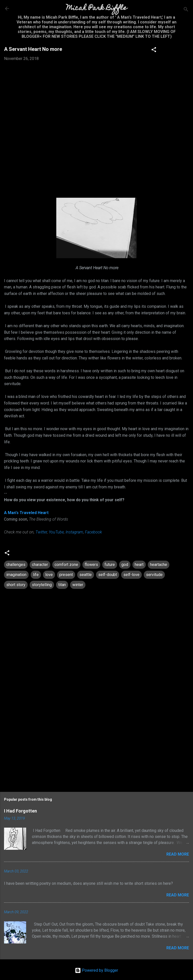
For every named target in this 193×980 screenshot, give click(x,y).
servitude (154, 575)
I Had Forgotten (20, 811)
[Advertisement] (96, 745)
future (110, 565)
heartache (159, 565)
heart (139, 565)
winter (78, 585)
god (125, 565)
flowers (91, 565)
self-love (131, 575)
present (66, 575)
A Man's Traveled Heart (26, 513)
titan (62, 585)
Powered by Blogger (96, 970)
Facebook (93, 532)
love (49, 575)
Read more (178, 854)
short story (16, 585)
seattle (86, 575)
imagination (16, 575)
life (36, 575)
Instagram (74, 532)
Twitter (41, 532)
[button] (154, 50)
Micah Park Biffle (97, 8)
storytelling (42, 585)
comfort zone (66, 565)
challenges (16, 565)
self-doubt (108, 575)
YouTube (56, 532)
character (40, 565)
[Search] (186, 10)
